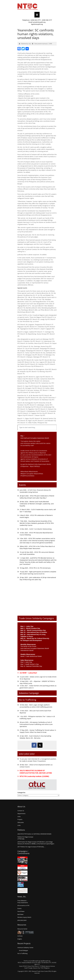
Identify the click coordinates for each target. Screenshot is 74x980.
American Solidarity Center (25, 948)
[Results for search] (37, 431)
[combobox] (37, 427)
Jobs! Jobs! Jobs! (27, 754)
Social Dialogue (23, 950)
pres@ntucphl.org (39, 22)
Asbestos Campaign (29, 693)
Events (22, 485)
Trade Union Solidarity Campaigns (36, 618)
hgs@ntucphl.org (37, 24)
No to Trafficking (28, 700)
